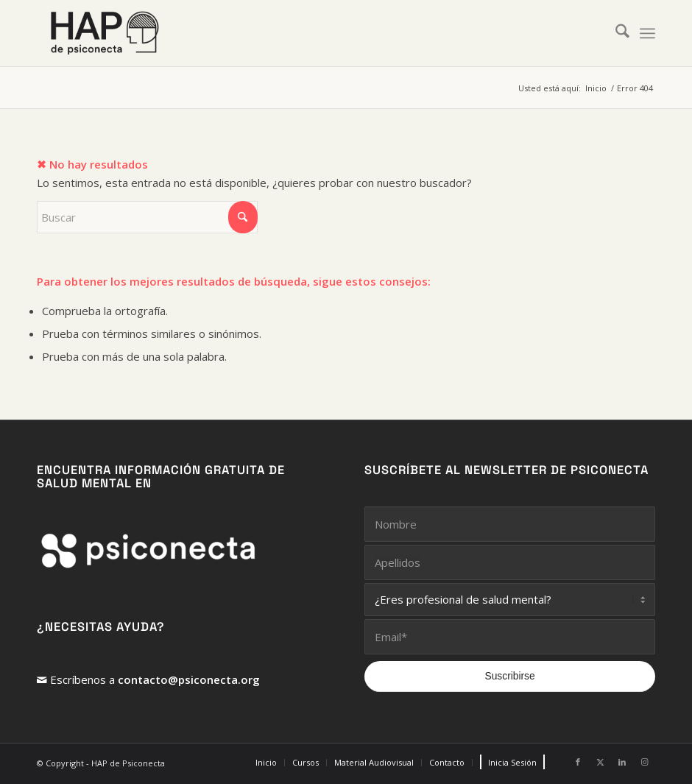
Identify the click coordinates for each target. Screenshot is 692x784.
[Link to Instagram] (644, 762)
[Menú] (647, 33)
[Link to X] (600, 762)
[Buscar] (615, 33)
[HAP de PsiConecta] (105, 33)
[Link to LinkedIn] (622, 762)
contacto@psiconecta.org (189, 679)
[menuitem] (615, 33)
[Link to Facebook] (578, 762)
